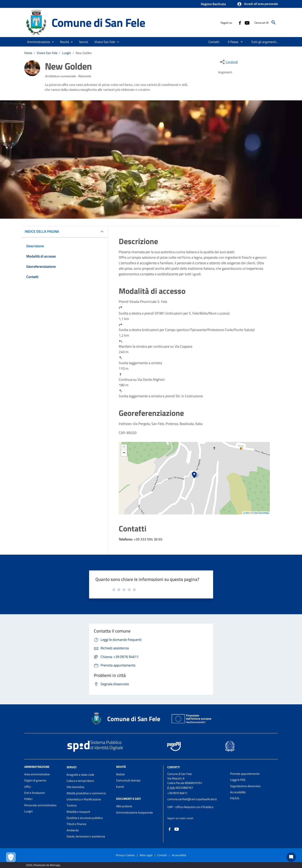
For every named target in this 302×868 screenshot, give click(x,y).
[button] (257, 4)
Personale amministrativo (40, 805)
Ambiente (73, 830)
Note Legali (146, 855)
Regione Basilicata (213, 4)
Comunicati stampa (128, 780)
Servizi (72, 767)
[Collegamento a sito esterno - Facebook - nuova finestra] (240, 22)
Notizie (120, 774)
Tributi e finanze (76, 824)
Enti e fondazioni (35, 793)
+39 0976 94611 (177, 793)
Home (28, 53)
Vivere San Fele (47, 53)
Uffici (28, 787)
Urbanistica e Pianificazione (84, 799)
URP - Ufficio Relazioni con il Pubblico (190, 807)
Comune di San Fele (98, 22)
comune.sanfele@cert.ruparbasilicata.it (192, 799)
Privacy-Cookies (125, 855)
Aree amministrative (37, 774)
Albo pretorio (124, 806)
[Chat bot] (291, 857)
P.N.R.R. (235, 798)
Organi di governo (35, 780)
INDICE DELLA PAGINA (43, 231)
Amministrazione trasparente (135, 812)
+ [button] (124, 447)
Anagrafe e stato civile (80, 775)
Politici (28, 799)
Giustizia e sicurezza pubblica (85, 818)
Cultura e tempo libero (80, 781)
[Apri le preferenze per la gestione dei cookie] (11, 857)
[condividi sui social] (229, 62)
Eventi (120, 787)
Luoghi (67, 53)
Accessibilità (238, 792)
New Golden (84, 53)
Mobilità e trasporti (78, 812)
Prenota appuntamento (245, 774)
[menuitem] (214, 42)
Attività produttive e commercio (86, 793)
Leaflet (246, 513)
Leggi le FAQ (238, 780)
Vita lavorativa (75, 787)
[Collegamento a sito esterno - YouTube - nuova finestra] (247, 22)
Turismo (72, 805)
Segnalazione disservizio (245, 786)
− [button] (124, 453)
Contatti (174, 767)
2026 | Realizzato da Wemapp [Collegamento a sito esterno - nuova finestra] (43, 865)
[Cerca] (274, 22)
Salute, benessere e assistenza (86, 836)
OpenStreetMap (261, 513)
